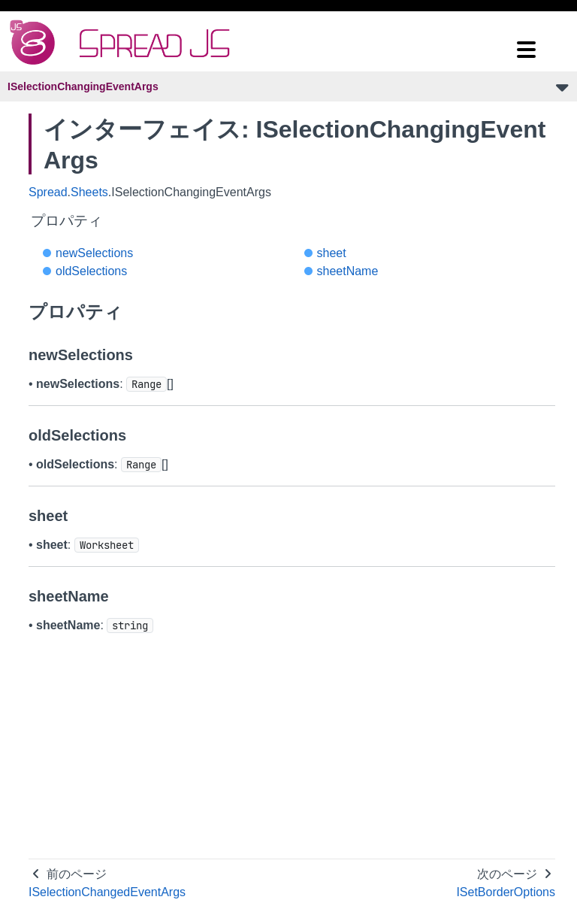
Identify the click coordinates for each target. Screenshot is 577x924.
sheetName (348, 271)
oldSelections (91, 271)
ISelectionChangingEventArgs (83, 86)
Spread (48, 192)
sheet (332, 253)
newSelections (94, 253)
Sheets (89, 192)
